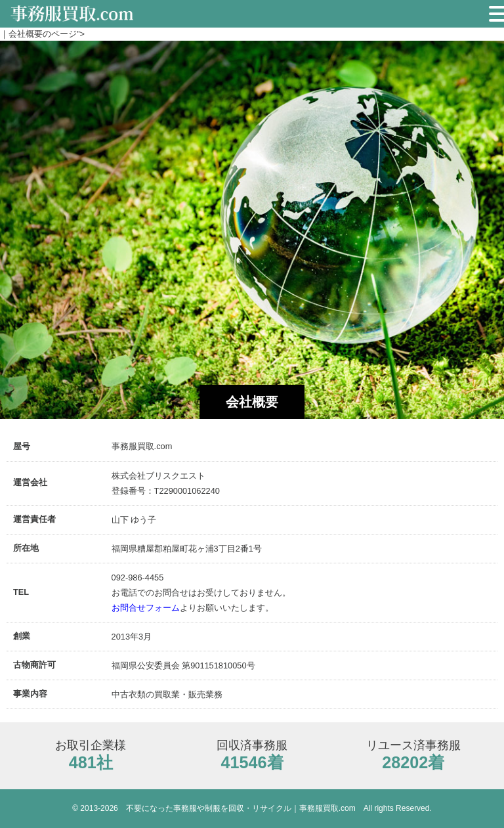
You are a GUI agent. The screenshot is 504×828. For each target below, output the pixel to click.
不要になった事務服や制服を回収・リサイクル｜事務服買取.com (241, 808)
